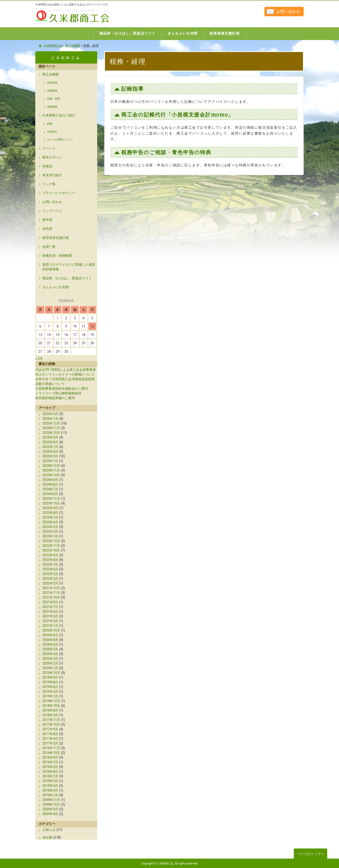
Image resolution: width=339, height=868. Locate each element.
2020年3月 (50, 659)
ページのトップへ (311, 854)
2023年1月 (50, 536)
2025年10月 (51, 433)
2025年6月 (50, 452)
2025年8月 (50, 442)
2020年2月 (50, 663)
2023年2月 (50, 532)
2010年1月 (50, 795)
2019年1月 (50, 696)
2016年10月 (51, 753)
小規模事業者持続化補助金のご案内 (62, 388)
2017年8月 (50, 734)
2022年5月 (50, 574)
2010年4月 (50, 786)
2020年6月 (50, 644)
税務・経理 (54, 99)
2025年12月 (51, 423)
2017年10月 (51, 724)
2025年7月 (50, 447)
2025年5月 (50, 456)
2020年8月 (50, 640)
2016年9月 (50, 757)
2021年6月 (50, 612)
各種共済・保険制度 (57, 256)
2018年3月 (50, 715)
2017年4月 (50, 739)
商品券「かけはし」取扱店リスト (67, 278)
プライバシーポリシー (59, 193)
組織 (50, 124)
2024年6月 (50, 494)
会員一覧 (49, 247)
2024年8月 (50, 484)
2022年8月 (50, 560)
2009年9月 (50, 809)
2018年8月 (50, 710)
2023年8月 (50, 513)
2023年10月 (51, 503)
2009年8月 (50, 814)
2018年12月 (51, 701)
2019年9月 (50, 677)
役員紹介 (52, 132)
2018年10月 (51, 706)
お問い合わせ (288, 12)
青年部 (47, 220)
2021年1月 (50, 626)
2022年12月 (51, 541)
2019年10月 (51, 673)
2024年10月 (51, 475)
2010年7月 (50, 776)
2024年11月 (51, 470)
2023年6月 (50, 522)
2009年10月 (51, 804)
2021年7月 (50, 607)
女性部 (47, 229)
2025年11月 (51, 428)
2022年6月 (50, 569)
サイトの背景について (60, 140)
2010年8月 (50, 772)
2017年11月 (51, 720)
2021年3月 (50, 621)
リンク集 (49, 184)
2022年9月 (50, 555)
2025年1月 (50, 461)
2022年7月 (50, 564)
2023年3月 (50, 527)
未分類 (47, 837)
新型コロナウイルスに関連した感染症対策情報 (69, 267)
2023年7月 (50, 517)
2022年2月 (50, 583)
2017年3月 (50, 743)
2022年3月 (50, 579)
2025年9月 (50, 437)
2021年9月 (50, 602)
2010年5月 (50, 781)
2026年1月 (50, 419)
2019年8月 (50, 682)
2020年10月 (51, 630)
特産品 (47, 166)
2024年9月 (50, 480)
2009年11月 (51, 800)
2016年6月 (50, 767)
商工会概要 (51, 74)
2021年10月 (51, 597)
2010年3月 (50, 790)
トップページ (52, 211)
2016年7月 (50, 762)
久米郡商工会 (62, 23)
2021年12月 (51, 588)
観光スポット (52, 157)
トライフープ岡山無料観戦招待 (58, 393)
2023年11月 (51, 499)
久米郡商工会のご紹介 (59, 115)
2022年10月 (51, 550)
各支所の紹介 (52, 175)
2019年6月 (50, 687)
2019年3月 (50, 692)
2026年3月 (50, 414)
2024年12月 (51, 466)
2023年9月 (50, 508)
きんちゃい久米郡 (56, 287)
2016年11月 (51, 748)
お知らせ (49, 830)
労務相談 (52, 91)
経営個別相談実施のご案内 (55, 398)
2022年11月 (51, 546)
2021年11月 (51, 593)
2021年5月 (50, 616)
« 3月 (39, 359)
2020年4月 (50, 654)
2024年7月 (50, 489)
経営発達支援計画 (56, 238)
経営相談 (52, 83)
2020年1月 (50, 668)
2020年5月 (50, 649)
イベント (49, 148)
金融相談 (52, 107)
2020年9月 (50, 635)
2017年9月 (50, 729)
